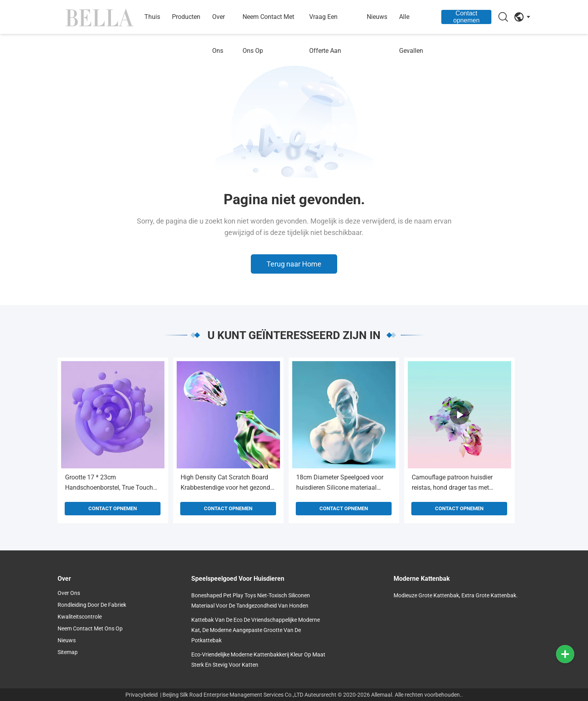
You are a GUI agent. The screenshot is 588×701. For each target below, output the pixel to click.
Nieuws (67, 640)
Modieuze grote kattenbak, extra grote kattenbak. (456, 595)
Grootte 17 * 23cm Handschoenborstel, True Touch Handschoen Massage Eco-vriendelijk (109, 483)
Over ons (218, 34)
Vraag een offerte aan (325, 34)
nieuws (377, 17)
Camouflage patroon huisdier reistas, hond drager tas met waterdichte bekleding (452, 483)
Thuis (152, 17)
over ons (69, 593)
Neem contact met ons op (268, 34)
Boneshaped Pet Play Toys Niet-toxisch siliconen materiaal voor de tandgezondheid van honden (251, 600)
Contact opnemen (466, 17)
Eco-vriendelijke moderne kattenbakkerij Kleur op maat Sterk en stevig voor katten (258, 660)
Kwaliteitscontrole (80, 617)
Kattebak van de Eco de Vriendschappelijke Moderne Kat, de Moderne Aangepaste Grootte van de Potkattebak (256, 630)
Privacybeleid (142, 695)
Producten (186, 17)
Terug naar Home (294, 264)
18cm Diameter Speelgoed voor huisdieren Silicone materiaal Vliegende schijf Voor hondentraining (340, 483)
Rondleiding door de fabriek (92, 605)
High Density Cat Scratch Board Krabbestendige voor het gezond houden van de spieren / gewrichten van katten (225, 483)
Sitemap (68, 652)
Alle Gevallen (411, 34)
